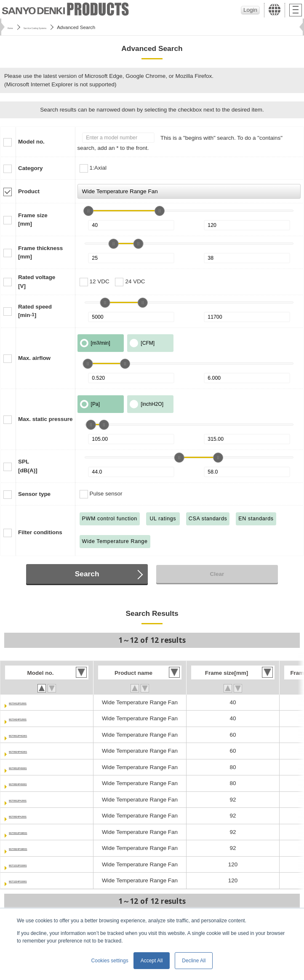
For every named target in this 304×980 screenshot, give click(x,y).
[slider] (88, 211)
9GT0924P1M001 (31, 848)
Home (14, 27)
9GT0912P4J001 (31, 800)
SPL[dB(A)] (28, 466)
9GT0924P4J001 (31, 816)
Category (30, 168)
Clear (217, 574)
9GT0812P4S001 (31, 767)
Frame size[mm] (33, 220)
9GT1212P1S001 (31, 864)
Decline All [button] (194, 961)
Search (87, 574)
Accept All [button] (152, 961)
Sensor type (34, 494)
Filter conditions (40, 532)
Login (250, 10)
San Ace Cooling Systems (59, 27)
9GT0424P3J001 (31, 718)
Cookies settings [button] (110, 961)
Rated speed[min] (35, 311)
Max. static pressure (45, 419)
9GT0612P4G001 (31, 735)
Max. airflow (34, 358)
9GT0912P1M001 (31, 832)
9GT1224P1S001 (31, 880)
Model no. (31, 142)
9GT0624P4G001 (31, 751)
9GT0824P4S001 (31, 783)
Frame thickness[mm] (40, 252)
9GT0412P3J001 (31, 702)
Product (29, 191)
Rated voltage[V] (37, 281)
